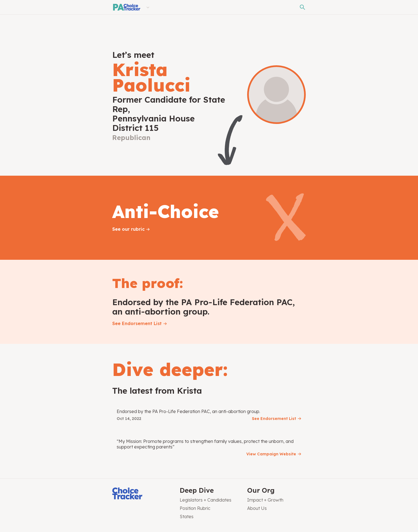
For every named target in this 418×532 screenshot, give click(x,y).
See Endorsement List (137, 323)
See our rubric (128, 229)
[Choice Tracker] (142, 494)
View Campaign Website (271, 454)
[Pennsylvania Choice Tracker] (126, 7)
